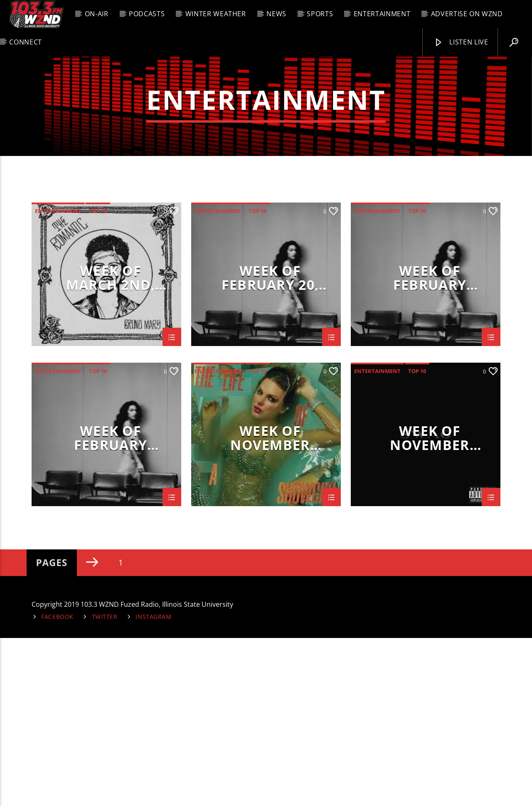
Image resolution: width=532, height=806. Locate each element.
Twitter (105, 785)
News (276, 14)
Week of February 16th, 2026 (430, 445)
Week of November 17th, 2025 (270, 605)
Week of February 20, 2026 (270, 445)
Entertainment (382, 14)
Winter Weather (216, 14)
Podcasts (147, 14)
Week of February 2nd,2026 (111, 605)
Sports (320, 14)
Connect (25, 42)
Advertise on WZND (467, 14)
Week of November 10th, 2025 (430, 605)
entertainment (58, 379)
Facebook (57, 785)
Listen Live (461, 42)
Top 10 (98, 379)
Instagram (153, 785)
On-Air (97, 14)
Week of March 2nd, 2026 (111, 445)
